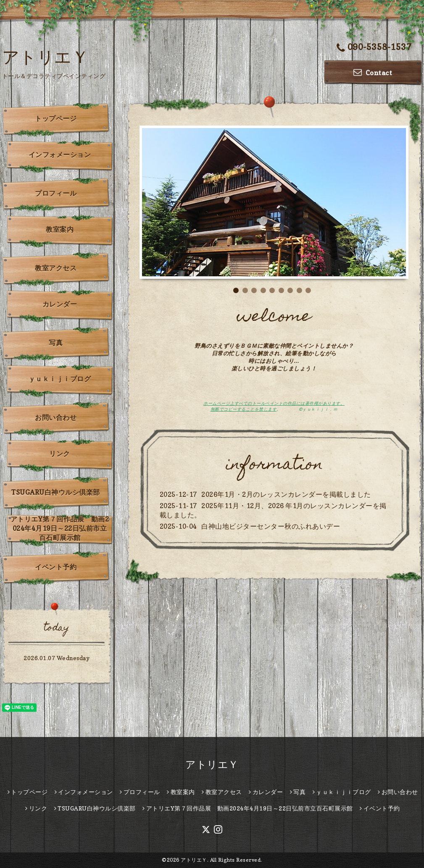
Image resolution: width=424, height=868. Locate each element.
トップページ (56, 118)
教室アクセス (56, 268)
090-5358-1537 (374, 48)
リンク (60, 454)
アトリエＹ (46, 57)
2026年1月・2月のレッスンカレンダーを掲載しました (286, 494)
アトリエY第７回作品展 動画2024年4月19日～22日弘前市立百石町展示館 (60, 528)
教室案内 (60, 229)
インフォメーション (60, 155)
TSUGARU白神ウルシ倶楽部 (56, 492)
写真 (56, 343)
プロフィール (56, 193)
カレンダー (60, 304)
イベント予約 (56, 567)
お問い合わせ (56, 417)
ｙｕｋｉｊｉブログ (60, 379)
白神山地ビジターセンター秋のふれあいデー (271, 526)
